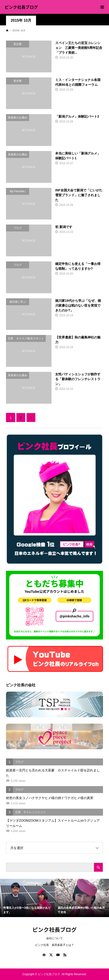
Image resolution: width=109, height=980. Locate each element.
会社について (54, 938)
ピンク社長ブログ (21, 7)
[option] (27, 898)
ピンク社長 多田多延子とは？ (54, 945)
